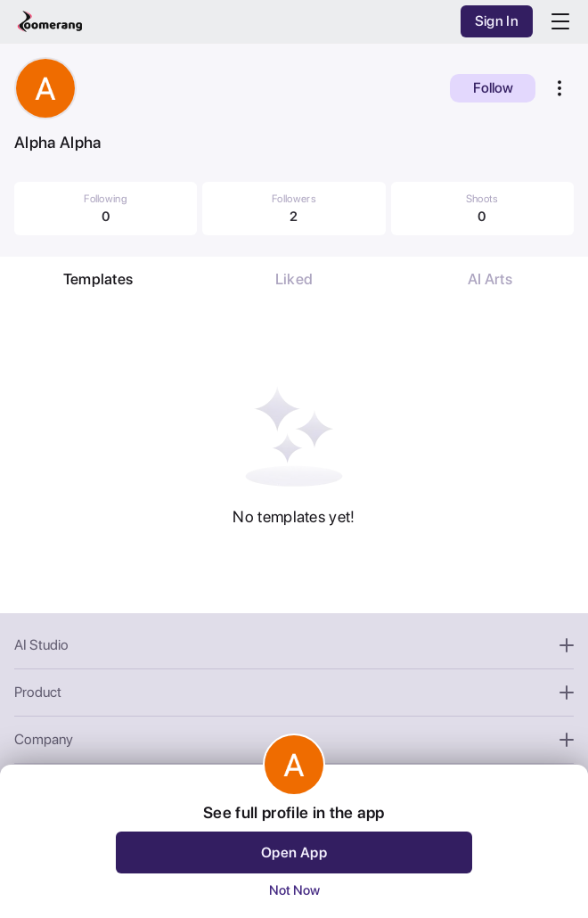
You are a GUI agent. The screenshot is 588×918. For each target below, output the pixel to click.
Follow (493, 88)
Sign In (497, 21)
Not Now (294, 890)
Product (294, 692)
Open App (294, 852)
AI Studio (294, 645)
